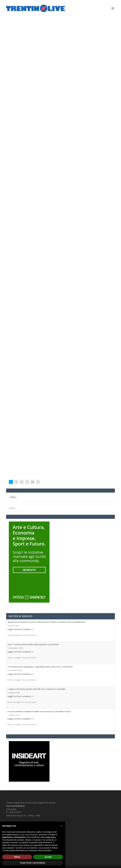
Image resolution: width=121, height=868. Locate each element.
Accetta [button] (48, 857)
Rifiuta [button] (17, 857)
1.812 (33, 484)
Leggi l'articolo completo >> (21, 629)
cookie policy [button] (50, 837)
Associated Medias (19, 123)
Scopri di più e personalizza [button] (33, 863)
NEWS (13, 497)
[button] (62, 826)
